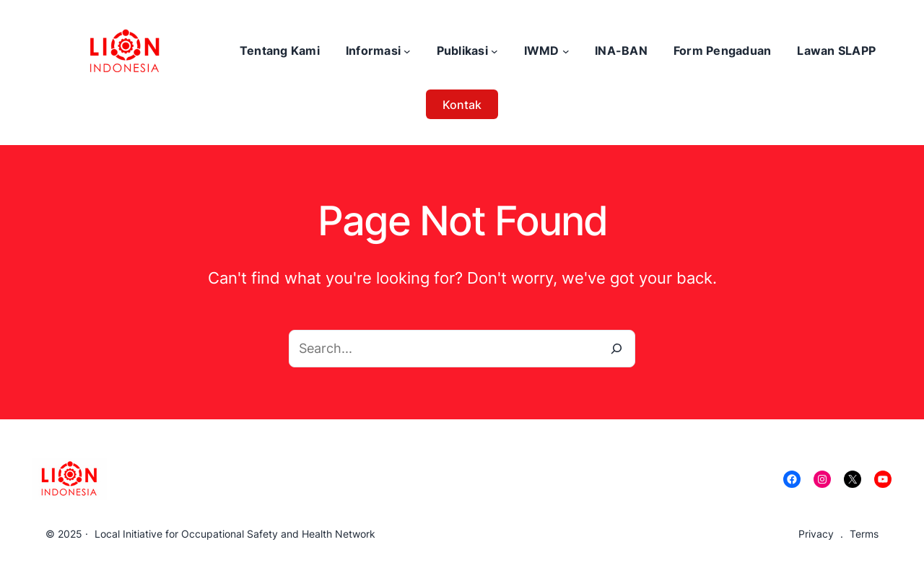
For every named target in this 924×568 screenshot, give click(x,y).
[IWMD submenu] (566, 51)
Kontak (462, 105)
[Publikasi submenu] (494, 51)
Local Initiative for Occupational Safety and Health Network (235, 534)
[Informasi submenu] (407, 51)
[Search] (616, 349)
